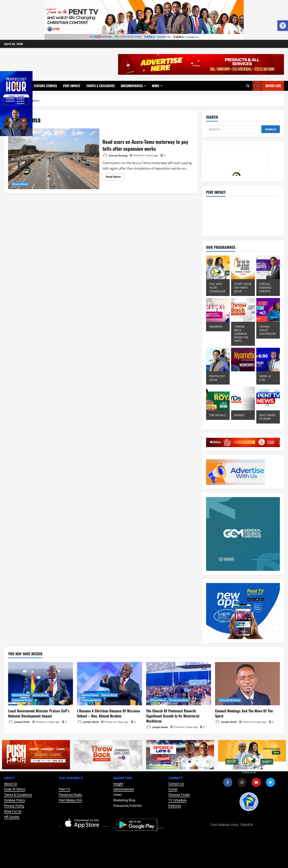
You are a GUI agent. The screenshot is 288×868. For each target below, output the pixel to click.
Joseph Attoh (19, 722)
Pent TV (64, 789)
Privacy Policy (14, 806)
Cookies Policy (15, 800)
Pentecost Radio (70, 795)
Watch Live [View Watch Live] (267, 86)
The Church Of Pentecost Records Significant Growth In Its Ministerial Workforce (173, 716)
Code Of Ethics (15, 789)
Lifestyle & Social (230, 700)
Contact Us (176, 784)
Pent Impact (72, 86)
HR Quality (12, 817)
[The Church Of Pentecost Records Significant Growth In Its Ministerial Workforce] (179, 684)
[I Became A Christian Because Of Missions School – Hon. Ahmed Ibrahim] (109, 684)
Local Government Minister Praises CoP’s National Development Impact (39, 713)
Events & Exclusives (101, 86)
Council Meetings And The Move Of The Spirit (244, 713)
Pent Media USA (70, 800)
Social (173, 789)
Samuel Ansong (115, 156)
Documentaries (132, 86)
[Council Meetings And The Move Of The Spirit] (247, 684)
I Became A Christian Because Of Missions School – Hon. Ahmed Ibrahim (109, 713)
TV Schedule (177, 800)
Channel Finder (179, 795)
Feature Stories (45, 86)
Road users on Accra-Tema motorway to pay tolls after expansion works (54, 159)
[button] (283, 26)
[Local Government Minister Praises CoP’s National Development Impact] (41, 684)
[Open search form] (248, 86)
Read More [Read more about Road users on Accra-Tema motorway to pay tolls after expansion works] (115, 176)
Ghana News (20, 184)
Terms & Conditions (18, 795)
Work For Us (13, 811)
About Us (11, 784)
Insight (118, 784)
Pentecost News (22, 700)
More (156, 86)
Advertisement (124, 789)
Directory (175, 806)
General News (21, 695)
